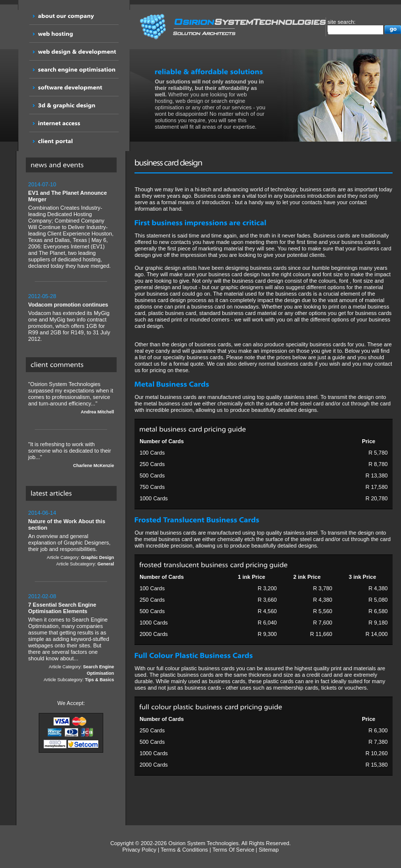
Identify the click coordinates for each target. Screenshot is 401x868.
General (106, 564)
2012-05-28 (42, 296)
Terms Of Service (233, 850)
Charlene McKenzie (94, 466)
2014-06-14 (42, 513)
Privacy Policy (139, 850)
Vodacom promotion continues (68, 305)
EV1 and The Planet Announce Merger (68, 196)
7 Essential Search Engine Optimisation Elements (62, 608)
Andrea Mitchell (98, 412)
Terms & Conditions (184, 850)
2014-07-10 (42, 184)
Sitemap (268, 850)
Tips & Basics (100, 680)
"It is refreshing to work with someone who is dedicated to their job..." (71, 455)
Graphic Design (98, 557)
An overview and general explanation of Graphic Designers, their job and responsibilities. (71, 539)
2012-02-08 (42, 596)
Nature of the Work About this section (67, 524)
